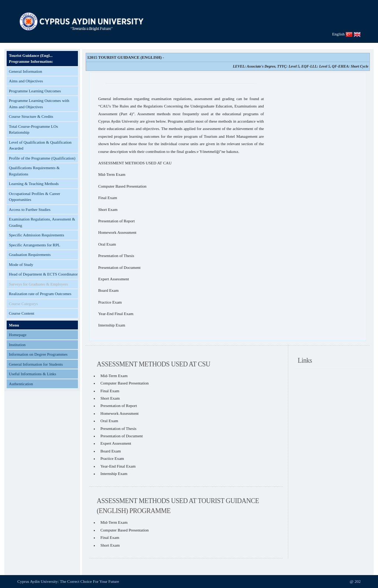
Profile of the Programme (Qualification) (42, 158)
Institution (17, 345)
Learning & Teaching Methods (34, 184)
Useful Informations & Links (32, 374)
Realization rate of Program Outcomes (40, 294)
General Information (25, 71)
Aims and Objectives (26, 81)
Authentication (21, 384)
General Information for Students (36, 364)
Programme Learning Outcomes (35, 91)
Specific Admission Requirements (37, 235)
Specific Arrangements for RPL (35, 245)
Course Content (22, 313)
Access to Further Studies (30, 209)
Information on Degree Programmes (38, 354)
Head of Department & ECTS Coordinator (43, 274)
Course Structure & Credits (31, 116)
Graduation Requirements (30, 254)
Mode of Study (21, 264)
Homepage (18, 335)
